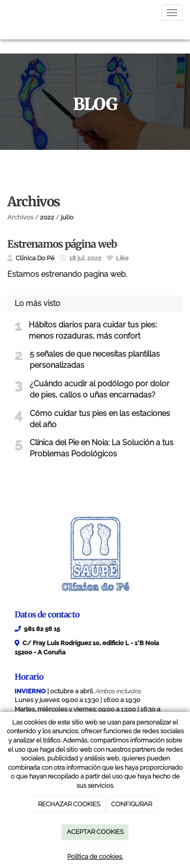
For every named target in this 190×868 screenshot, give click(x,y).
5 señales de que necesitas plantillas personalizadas (95, 360)
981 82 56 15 (42, 629)
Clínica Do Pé (35, 258)
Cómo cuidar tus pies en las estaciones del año (100, 419)
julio (67, 217)
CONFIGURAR (132, 804)
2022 (47, 217)
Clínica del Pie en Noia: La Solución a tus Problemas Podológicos (102, 448)
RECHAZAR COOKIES (69, 804)
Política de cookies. (95, 857)
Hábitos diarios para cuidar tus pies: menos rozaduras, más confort (93, 330)
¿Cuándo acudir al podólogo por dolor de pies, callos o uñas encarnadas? (100, 389)
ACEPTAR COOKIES (95, 832)
